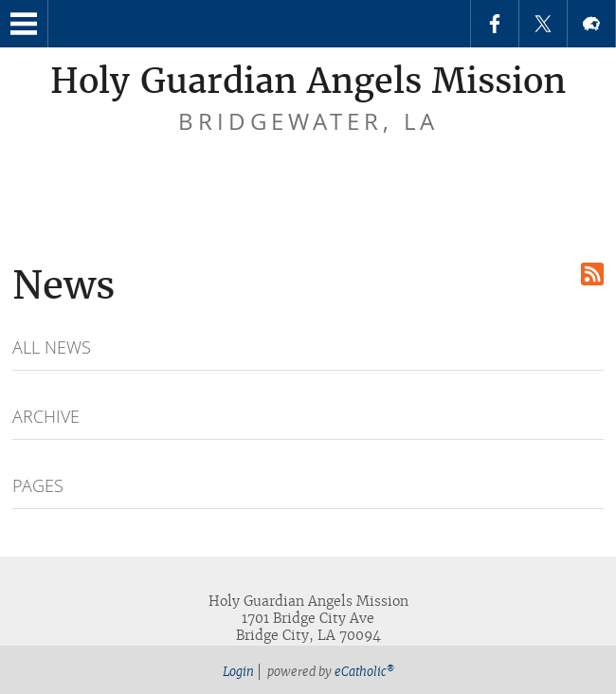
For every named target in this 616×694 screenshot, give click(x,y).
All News (52, 347)
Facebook (495, 24)
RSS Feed (592, 274)
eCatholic (364, 672)
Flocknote (591, 24)
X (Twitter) (543, 24)
